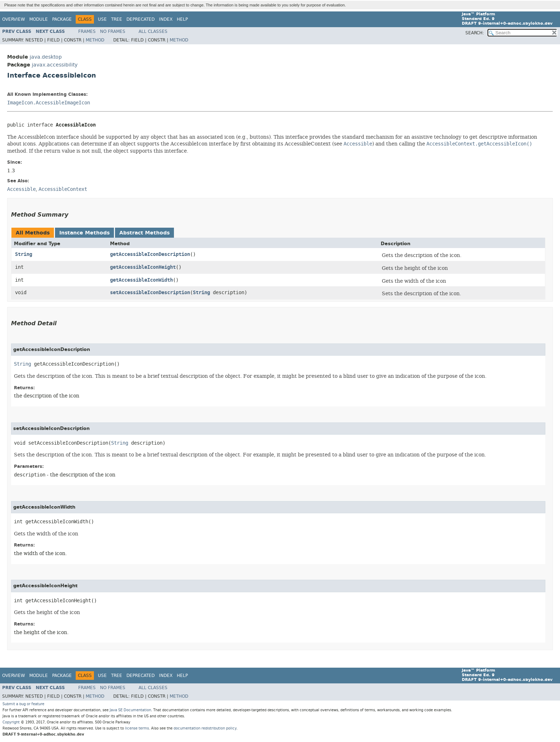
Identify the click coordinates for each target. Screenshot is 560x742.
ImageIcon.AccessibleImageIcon (49, 103)
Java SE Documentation (130, 710)
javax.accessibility (55, 65)
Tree (117, 19)
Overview (14, 19)
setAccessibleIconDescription (150, 293)
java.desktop (46, 57)
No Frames (113, 31)
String (24, 254)
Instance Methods (84, 233)
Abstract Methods (144, 233)
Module (39, 19)
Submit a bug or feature (23, 704)
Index (166, 19)
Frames (87, 31)
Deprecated (141, 19)
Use (102, 19)
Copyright (11, 722)
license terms (137, 728)
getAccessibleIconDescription (150, 254)
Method (95, 40)
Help (182, 19)
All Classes (153, 31)
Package (62, 19)
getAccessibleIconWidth (141, 280)
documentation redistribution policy (205, 728)
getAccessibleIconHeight (143, 267)
